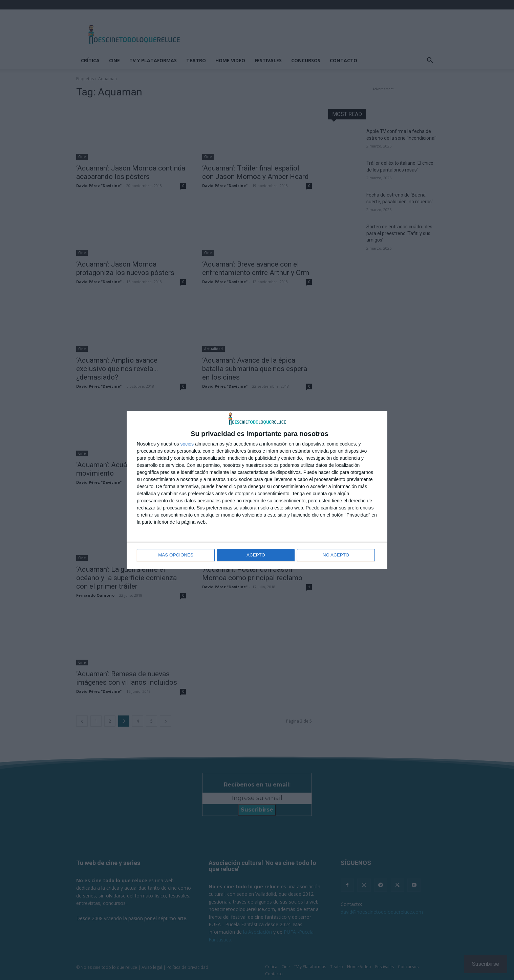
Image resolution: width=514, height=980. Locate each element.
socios (187, 444)
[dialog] (257, 490)
